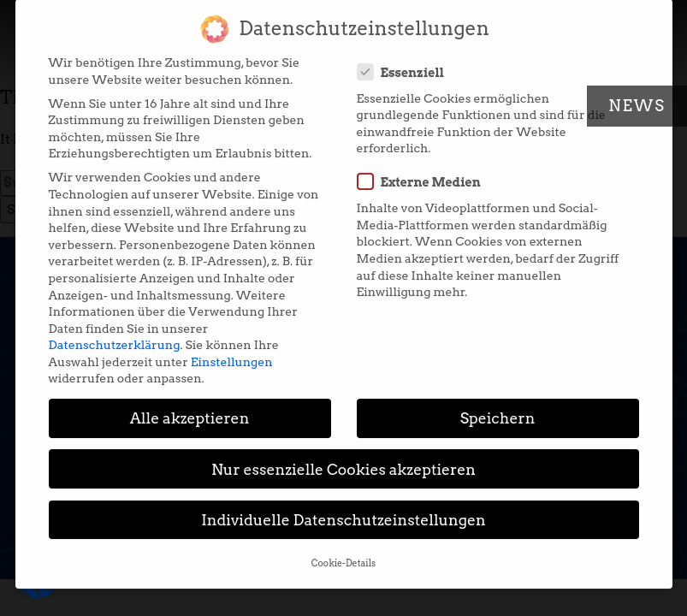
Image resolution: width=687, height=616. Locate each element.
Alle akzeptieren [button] (190, 408)
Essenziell (406, 61)
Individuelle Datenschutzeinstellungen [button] (343, 509)
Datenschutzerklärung (115, 334)
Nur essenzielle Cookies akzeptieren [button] (343, 458)
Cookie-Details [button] (343, 552)
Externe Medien (424, 171)
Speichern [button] (498, 408)
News (637, 106)
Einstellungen (232, 351)
